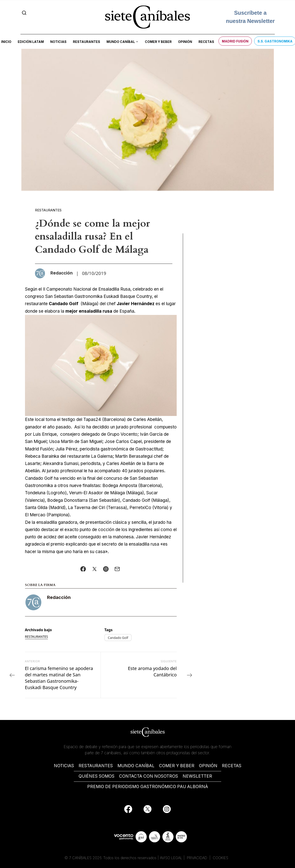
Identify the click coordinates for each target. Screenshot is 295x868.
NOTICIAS (64, 766)
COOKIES (221, 858)
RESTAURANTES (96, 766)
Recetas (206, 42)
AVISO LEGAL (171, 858)
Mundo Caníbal (121, 42)
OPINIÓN (208, 766)
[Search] (24, 13)
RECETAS (232, 766)
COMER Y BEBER (177, 766)
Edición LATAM (31, 42)
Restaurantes (87, 42)
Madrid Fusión (235, 41)
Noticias (58, 42)
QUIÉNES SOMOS (97, 776)
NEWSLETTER (197, 776)
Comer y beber (158, 42)
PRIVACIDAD (198, 858)
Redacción (59, 597)
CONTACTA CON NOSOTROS (149, 776)
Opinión (185, 42)
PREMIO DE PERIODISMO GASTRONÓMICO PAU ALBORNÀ (148, 787)
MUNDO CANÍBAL (136, 766)
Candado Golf (118, 638)
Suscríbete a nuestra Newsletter (250, 15)
